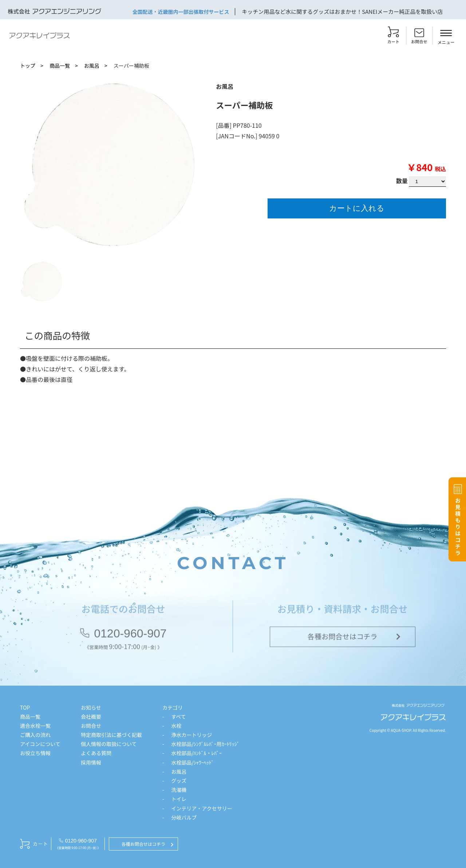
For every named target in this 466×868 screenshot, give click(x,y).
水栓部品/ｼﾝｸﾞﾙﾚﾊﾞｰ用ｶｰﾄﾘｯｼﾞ (205, 744)
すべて (178, 717)
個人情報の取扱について (109, 744)
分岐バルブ (184, 817)
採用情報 (91, 762)
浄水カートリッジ (191, 735)
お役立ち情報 (35, 753)
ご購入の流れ (35, 735)
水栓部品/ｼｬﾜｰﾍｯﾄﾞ (193, 762)
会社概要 (91, 717)
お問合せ (91, 726)
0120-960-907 (130, 635)
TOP (25, 707)
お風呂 (92, 66)
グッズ (179, 781)
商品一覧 (60, 66)
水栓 (176, 726)
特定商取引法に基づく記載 (111, 735)
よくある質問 (96, 753)
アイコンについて (40, 744)
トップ (28, 66)
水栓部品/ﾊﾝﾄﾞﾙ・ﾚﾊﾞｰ (196, 753)
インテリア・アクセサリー (202, 808)
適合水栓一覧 (35, 726)
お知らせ (91, 707)
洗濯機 (179, 790)
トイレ (179, 799)
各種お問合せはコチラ (343, 638)
